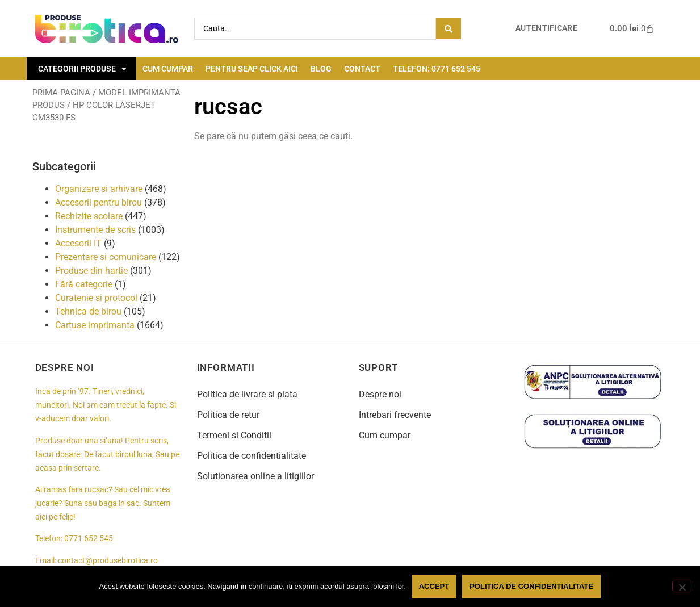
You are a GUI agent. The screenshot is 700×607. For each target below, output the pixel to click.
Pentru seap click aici (252, 69)
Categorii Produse (82, 69)
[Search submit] (448, 29)
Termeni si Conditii (234, 435)
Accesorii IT (78, 243)
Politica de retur (228, 415)
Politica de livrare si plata (247, 394)
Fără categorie (84, 284)
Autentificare (546, 28)
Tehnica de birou (88, 311)
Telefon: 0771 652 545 (437, 69)
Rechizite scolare (89, 216)
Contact (362, 69)
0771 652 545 (89, 539)
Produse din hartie (91, 271)
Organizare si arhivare (99, 189)
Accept (434, 586)
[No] (682, 586)
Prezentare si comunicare (106, 257)
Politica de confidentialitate (252, 456)
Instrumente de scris (95, 230)
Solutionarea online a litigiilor (255, 476)
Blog (321, 69)
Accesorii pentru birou (98, 202)
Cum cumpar (168, 69)
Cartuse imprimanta (95, 325)
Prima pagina (61, 93)
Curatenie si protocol (96, 298)
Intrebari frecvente (395, 415)
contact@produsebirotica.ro (108, 561)
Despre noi (380, 394)
